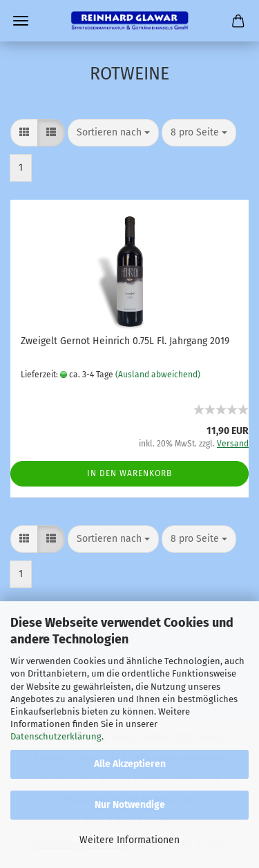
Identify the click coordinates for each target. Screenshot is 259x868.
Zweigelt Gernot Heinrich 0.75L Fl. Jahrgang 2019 (125, 341)
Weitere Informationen (129, 840)
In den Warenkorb (129, 473)
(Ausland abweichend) (158, 375)
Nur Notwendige (130, 805)
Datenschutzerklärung (56, 736)
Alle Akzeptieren (130, 764)
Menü (21, 21)
